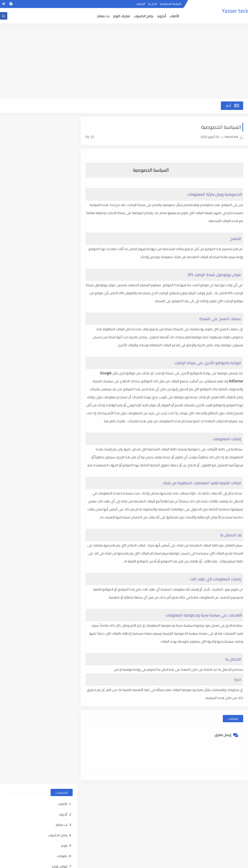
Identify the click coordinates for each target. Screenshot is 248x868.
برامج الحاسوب (143, 16)
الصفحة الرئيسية (230, 803)
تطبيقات (62, 189)
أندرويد (161, 16)
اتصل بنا (153, 4)
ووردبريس (61, 220)
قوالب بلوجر (60, 199)
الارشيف (140, 4)
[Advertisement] (124, 61)
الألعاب (174, 16)
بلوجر (64, 178)
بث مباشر (103, 16)
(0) (90, 137)
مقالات (62, 209)
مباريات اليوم (122, 16)
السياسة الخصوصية (171, 4)
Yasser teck (235, 11)
